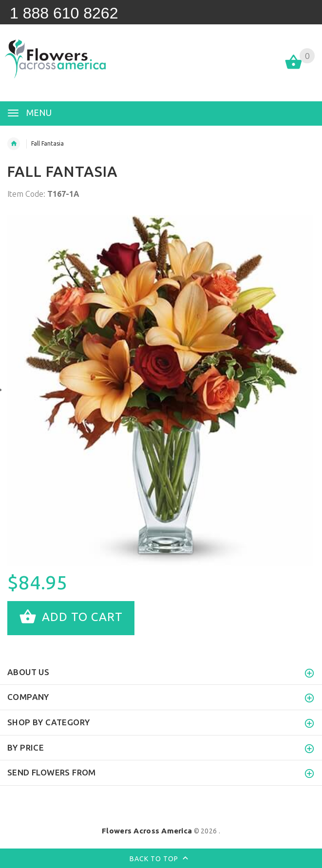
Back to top (161, 859)
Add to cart (71, 618)
